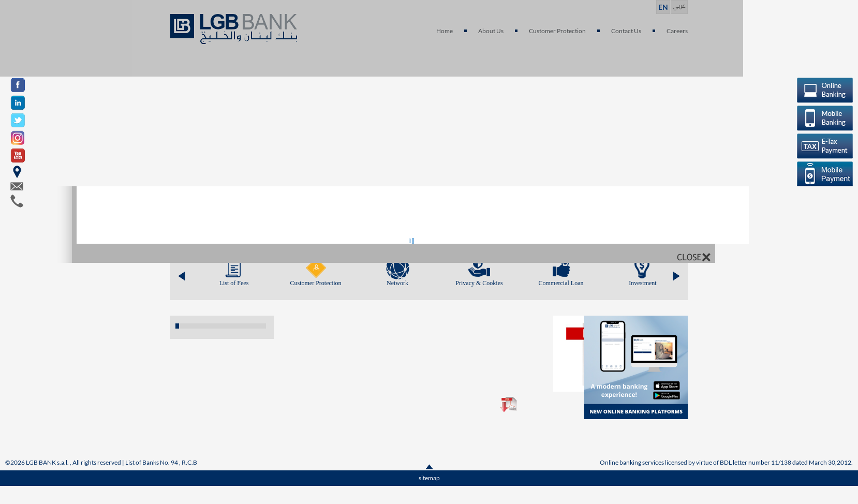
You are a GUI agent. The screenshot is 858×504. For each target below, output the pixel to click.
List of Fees (234, 283)
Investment (642, 283)
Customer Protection (316, 283)
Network (397, 283)
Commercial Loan (561, 283)
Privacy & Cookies (479, 283)
